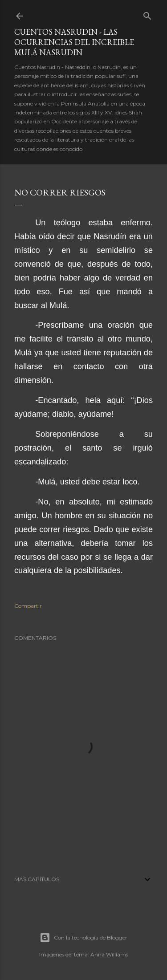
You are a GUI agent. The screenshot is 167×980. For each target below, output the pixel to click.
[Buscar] (147, 14)
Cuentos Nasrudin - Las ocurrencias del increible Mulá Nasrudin (74, 42)
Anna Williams (109, 954)
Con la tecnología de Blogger (83, 938)
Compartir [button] (28, 606)
